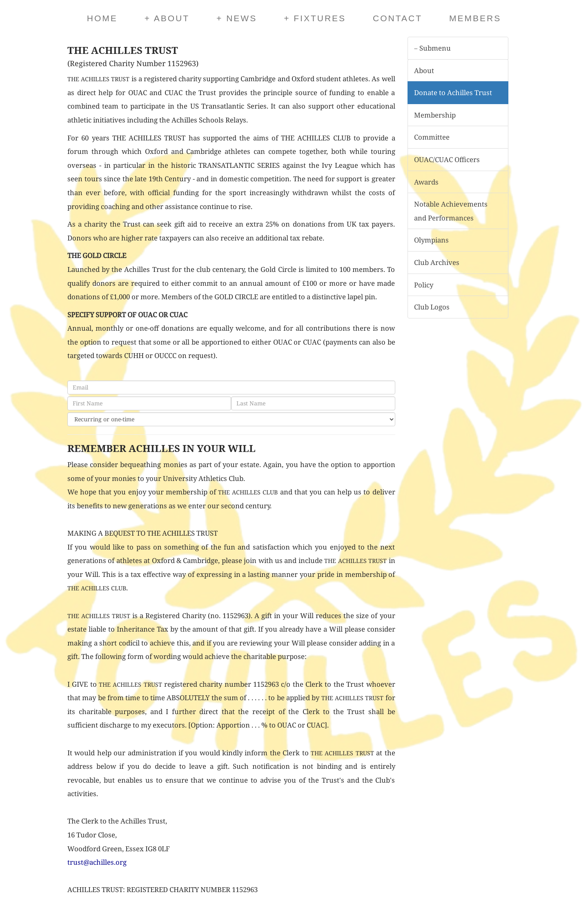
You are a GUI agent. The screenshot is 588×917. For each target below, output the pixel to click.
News (237, 18)
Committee (432, 137)
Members (475, 18)
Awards (426, 182)
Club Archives (437, 262)
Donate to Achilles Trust (453, 92)
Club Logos (432, 307)
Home (102, 18)
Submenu (432, 48)
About (167, 18)
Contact (398, 18)
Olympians (431, 240)
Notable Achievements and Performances (451, 211)
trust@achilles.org (97, 862)
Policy (424, 285)
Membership (435, 115)
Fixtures (315, 18)
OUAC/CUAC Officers (447, 159)
